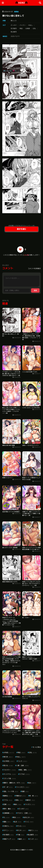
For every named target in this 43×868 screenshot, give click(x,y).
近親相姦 (9, 813)
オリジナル (10, 774)
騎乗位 (8, 796)
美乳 (19, 800)
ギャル (21, 826)
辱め (18, 804)
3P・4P (8, 787)
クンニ (29, 822)
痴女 (17, 817)
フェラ (22, 761)
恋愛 (7, 804)
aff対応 (9, 752)
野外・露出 (9, 809)
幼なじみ (29, 817)
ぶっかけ (14, 25)
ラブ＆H (24, 774)
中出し (31, 25)
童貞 (22, 839)
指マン (34, 830)
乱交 (18, 822)
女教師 (28, 28)
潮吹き (31, 800)
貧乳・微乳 (25, 770)
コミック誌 (10, 778)
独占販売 (14, 32)
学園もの (21, 796)
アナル (8, 800)
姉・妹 (34, 796)
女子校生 (9, 761)
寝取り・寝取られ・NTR (14, 783)
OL (7, 817)
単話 (21, 28)
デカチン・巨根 (24, 813)
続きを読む (22, 229)
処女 (32, 783)
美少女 (8, 765)
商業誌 (16, 12)
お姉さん (9, 826)
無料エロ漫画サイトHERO (24, 850)
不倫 (21, 835)
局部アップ (9, 839)
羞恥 (7, 822)
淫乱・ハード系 (11, 791)
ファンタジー (23, 787)
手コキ (21, 830)
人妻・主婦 (22, 765)
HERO (21, 3)
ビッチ (34, 839)
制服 (25, 791)
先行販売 (14, 28)
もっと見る (37, 747)
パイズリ (22, 25)
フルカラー (10, 770)
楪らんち (14, 21)
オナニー (9, 830)
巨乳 (34, 28)
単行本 (8, 757)
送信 (35, 290)
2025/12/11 (15, 36)
